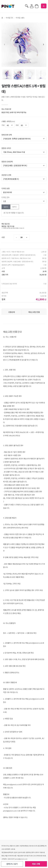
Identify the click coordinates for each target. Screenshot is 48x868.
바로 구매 (36, 864)
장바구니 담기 (12, 864)
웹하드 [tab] (15, 207)
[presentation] (5, 45)
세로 (17, 125)
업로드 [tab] (6, 207)
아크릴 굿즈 (9, 18)
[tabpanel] (24, 213)
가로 (3, 125)
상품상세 (12, 312)
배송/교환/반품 (34, 312)
